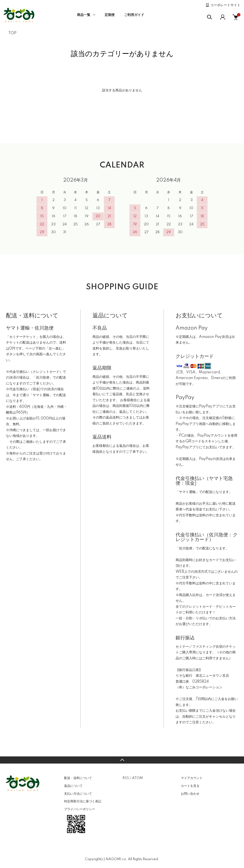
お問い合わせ (190, 794)
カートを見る (190, 786)
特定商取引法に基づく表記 (83, 801)
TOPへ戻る (122, 760)
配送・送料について (78, 778)
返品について (73, 786)
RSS (126, 778)
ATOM (137, 778)
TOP (12, 33)
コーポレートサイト (225, 5)
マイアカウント (192, 778)
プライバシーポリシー (80, 809)
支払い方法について (78, 794)
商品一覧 (84, 15)
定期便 (110, 15)
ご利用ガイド (134, 15)
